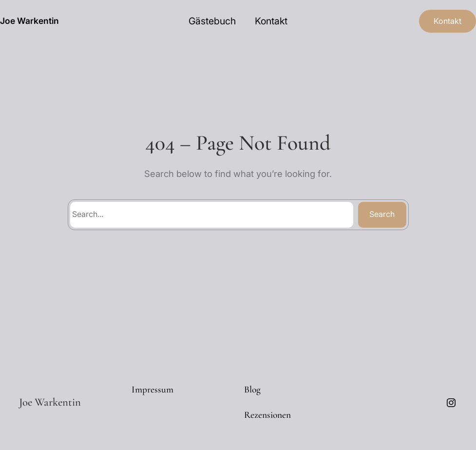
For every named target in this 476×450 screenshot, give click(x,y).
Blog (252, 390)
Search (382, 214)
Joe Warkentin (29, 21)
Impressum (152, 390)
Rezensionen (267, 415)
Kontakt (447, 21)
